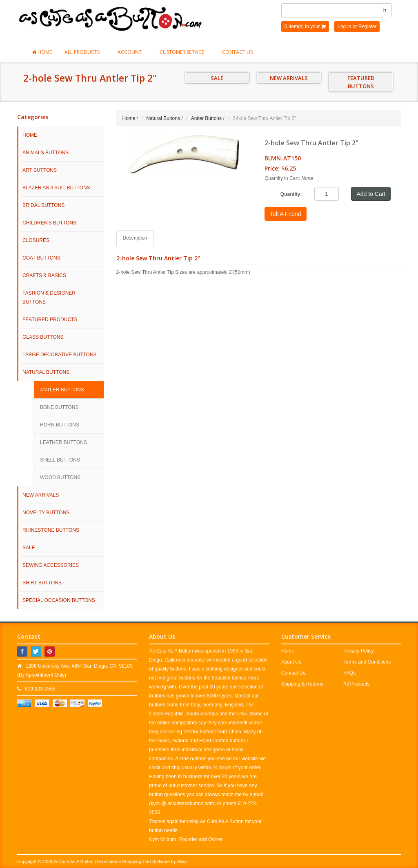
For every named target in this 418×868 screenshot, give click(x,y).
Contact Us (237, 52)
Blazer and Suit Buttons (56, 188)
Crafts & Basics (44, 275)
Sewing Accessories (51, 565)
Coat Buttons (41, 258)
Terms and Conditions (367, 662)
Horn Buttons (60, 425)
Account (132, 52)
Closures (36, 240)
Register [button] (368, 27)
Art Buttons (40, 170)
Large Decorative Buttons (60, 355)
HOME (30, 135)
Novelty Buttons (46, 513)
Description (135, 238)
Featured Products (50, 320)
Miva (182, 861)
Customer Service (185, 52)
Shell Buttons (60, 460)
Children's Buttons (49, 223)
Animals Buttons (46, 153)
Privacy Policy (359, 651)
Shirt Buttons (42, 583)
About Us (291, 662)
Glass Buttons (43, 337)
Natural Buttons (46, 372)
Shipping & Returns (302, 684)
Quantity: (291, 194)
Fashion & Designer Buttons (49, 297)
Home (42, 52)
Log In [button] (344, 27)
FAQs (349, 673)
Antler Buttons (62, 390)
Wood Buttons (60, 477)
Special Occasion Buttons (59, 600)
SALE (217, 78)
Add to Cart (371, 194)
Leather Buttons (63, 442)
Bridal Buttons (43, 205)
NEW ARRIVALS (289, 78)
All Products (85, 52)
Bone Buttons (59, 407)
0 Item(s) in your (305, 27)
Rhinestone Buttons (51, 530)
